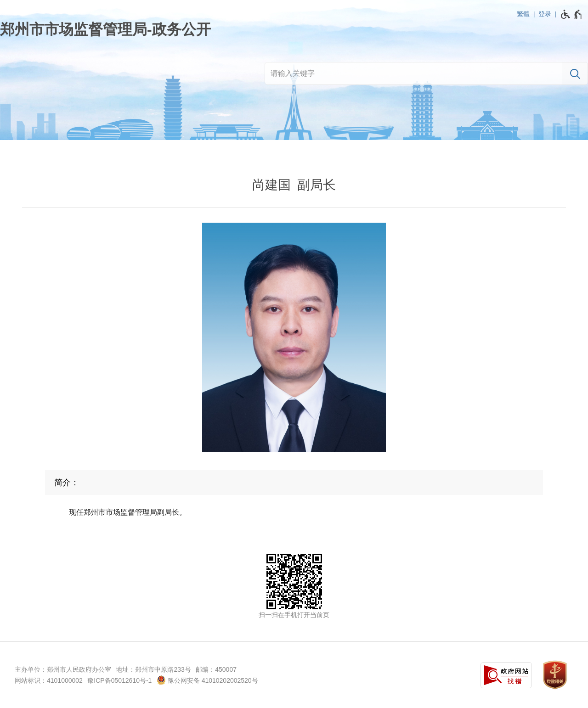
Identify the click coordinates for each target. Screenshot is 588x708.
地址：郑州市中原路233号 (153, 669)
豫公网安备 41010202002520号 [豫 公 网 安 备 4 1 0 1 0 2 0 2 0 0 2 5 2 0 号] (207, 680)
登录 (545, 14)
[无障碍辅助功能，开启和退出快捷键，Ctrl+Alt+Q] (572, 14)
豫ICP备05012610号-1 (119, 680)
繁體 (523, 14)
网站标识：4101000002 (49, 680)
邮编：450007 (216, 669)
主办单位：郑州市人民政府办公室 (63, 669)
